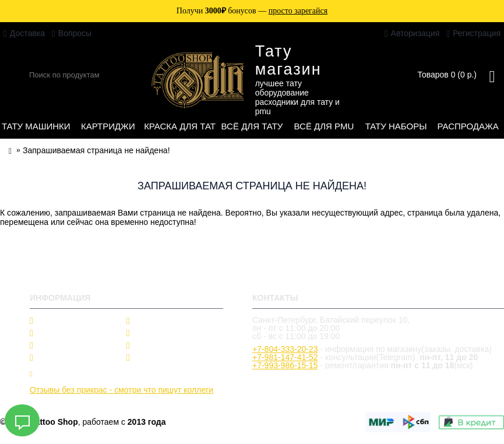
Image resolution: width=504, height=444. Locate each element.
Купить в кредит (64, 373)
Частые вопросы (165, 333)
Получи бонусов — (252, 11)
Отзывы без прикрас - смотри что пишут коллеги (121, 390)
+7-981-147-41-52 (285, 357)
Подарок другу (161, 346)
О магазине (58, 321)
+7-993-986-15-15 (285, 365)
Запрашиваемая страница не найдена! (96, 150)
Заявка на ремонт (160, 373)
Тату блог (54, 358)
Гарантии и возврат (73, 346)
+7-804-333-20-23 (285, 349)
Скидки (147, 321)
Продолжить (474, 256)
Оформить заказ (165, 358)
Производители (66, 333)
